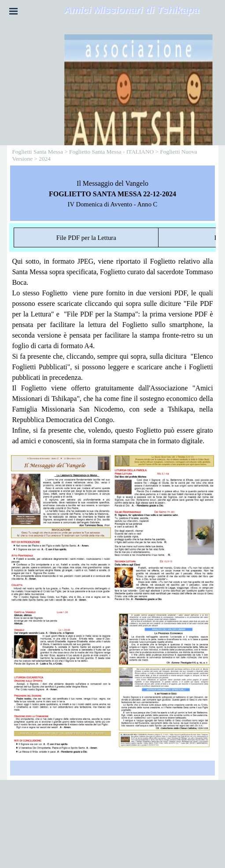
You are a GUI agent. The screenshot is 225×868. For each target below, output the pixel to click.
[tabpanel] (112, 193)
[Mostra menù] (14, 11)
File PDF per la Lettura (86, 238)
